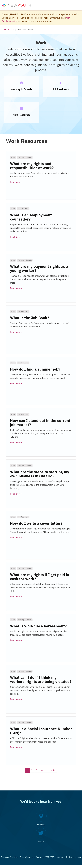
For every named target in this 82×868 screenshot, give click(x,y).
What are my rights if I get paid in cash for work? (40, 577)
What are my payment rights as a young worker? (39, 268)
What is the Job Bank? (30, 318)
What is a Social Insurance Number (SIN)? (41, 731)
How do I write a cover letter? (36, 523)
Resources (9, 29)
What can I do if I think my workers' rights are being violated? (41, 679)
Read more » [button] (16, 182)
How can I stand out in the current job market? (40, 423)
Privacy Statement (28, 857)
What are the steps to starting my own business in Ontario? (40, 474)
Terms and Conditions (10, 857)
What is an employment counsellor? (31, 217)
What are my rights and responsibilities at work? (32, 166)
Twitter (41, 842)
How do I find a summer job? (35, 369)
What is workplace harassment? (38, 626)
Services (41, 825)
